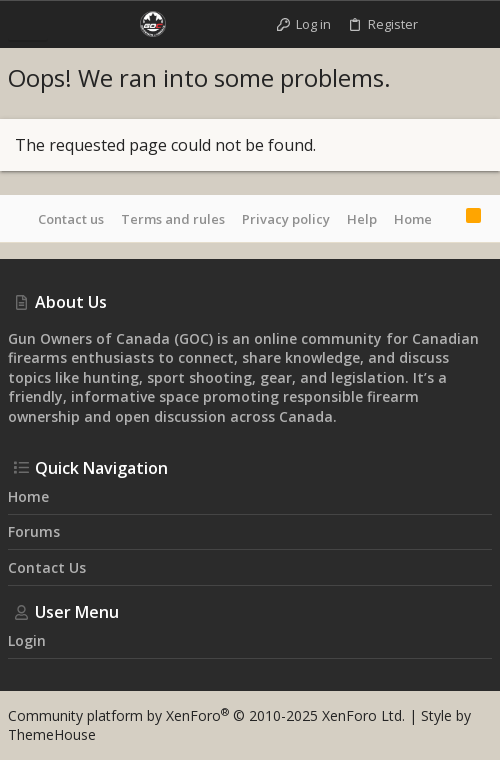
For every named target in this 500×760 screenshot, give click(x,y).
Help (362, 219)
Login (27, 640)
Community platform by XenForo (206, 715)
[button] (28, 24)
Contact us (71, 219)
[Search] (474, 24)
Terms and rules (173, 219)
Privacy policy (286, 219)
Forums (34, 531)
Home (413, 219)
